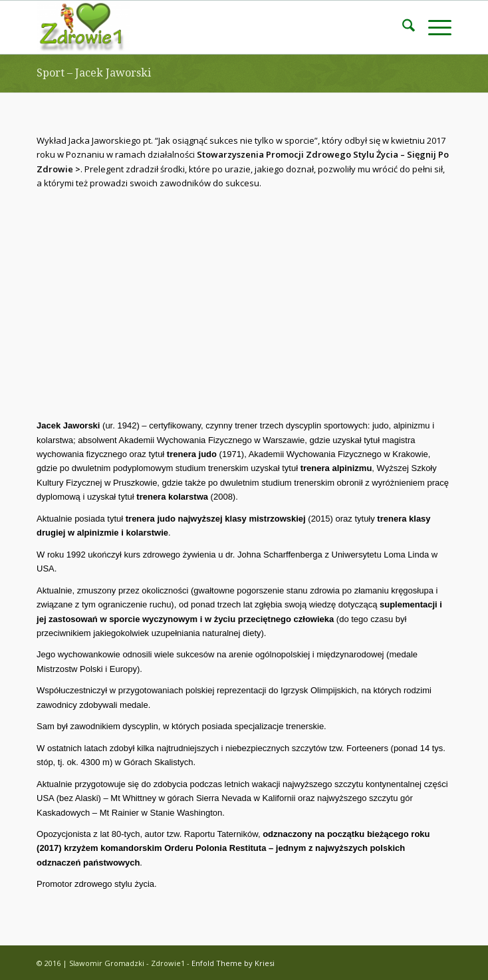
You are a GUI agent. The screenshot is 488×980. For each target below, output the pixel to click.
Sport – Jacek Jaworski (94, 73)
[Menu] (433, 27)
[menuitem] (402, 27)
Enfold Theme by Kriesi (233, 963)
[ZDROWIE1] (202, 27)
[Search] (402, 27)
